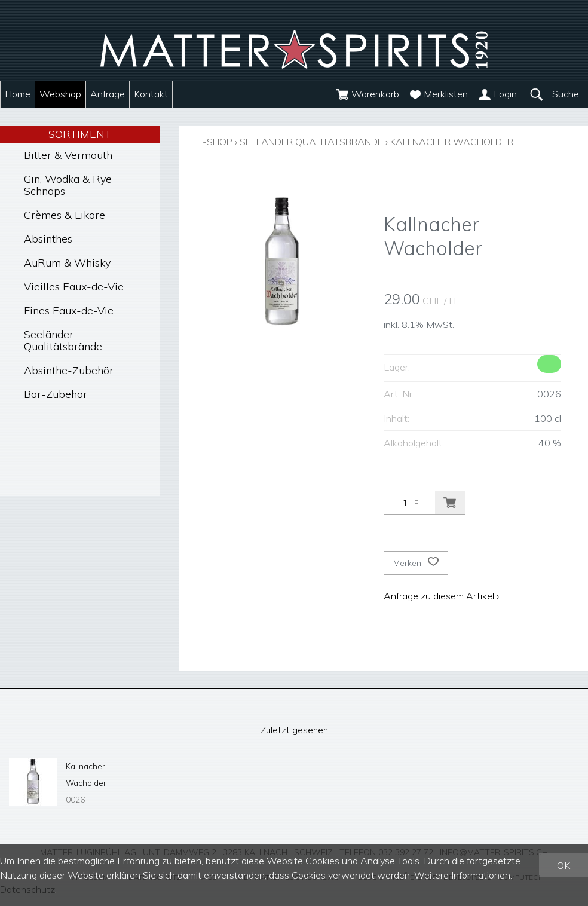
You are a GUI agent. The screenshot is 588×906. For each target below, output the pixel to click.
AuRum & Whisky (67, 263)
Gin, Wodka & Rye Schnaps (68, 185)
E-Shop (216, 142)
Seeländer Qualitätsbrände (63, 340)
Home (18, 94)
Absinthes (48, 239)
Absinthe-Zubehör (69, 370)
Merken (416, 562)
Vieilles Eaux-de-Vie (74, 287)
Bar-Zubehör (56, 394)
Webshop (60, 94)
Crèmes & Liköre (65, 215)
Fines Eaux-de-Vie (69, 310)
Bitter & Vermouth (68, 155)
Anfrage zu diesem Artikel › (441, 595)
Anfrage (108, 94)
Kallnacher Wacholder (465, 142)
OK (563, 866)
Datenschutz (28, 890)
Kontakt (151, 94)
